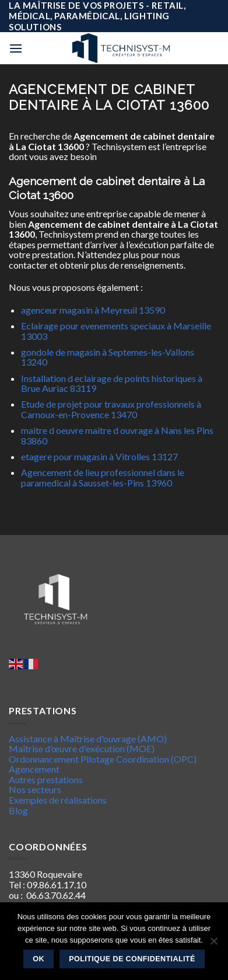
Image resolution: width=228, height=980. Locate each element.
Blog (18, 810)
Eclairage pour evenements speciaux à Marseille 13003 (116, 331)
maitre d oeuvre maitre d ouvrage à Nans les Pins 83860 (117, 435)
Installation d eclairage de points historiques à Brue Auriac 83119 (112, 383)
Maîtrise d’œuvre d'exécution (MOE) (82, 748)
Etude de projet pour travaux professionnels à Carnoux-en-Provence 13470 (111, 409)
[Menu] (16, 48)
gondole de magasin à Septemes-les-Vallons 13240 (108, 357)
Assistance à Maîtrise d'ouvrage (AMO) (88, 739)
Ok (38, 959)
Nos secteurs (35, 789)
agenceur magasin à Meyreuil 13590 (93, 310)
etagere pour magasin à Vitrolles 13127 (99, 456)
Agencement (34, 769)
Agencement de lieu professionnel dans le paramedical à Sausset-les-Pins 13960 (103, 477)
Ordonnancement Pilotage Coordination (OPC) (103, 759)
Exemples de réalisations (58, 800)
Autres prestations (46, 779)
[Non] (213, 944)
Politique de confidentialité (132, 959)
